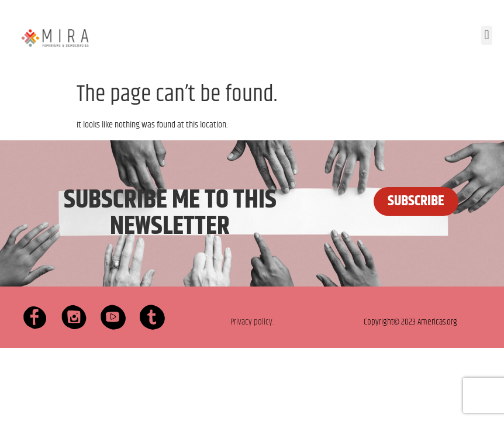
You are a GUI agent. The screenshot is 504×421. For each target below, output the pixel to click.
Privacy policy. (252, 322)
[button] (487, 35)
